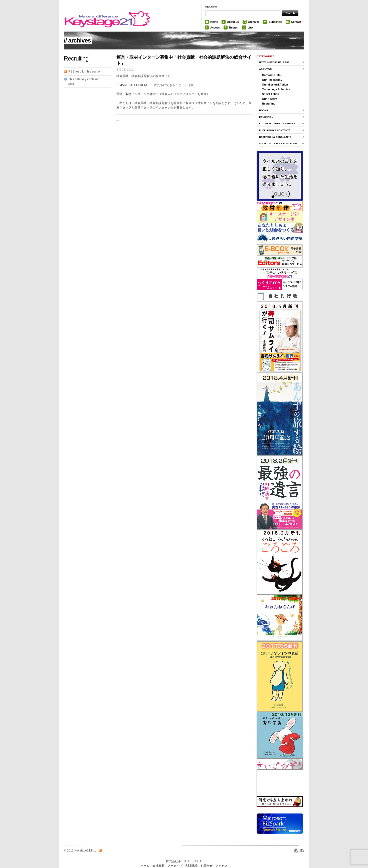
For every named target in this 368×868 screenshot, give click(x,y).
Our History (269, 99)
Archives (254, 22)
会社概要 (158, 866)
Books (263, 110)
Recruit (234, 28)
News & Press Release (274, 62)
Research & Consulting (275, 137)
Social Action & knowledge (278, 143)
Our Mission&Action (275, 85)
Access (215, 28)
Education (266, 117)
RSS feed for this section (85, 72)
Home (214, 22)
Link (250, 28)
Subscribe (275, 22)
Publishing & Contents (275, 130)
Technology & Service (276, 89)
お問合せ (207, 866)
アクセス (222, 866)
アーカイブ (175, 866)
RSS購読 (192, 866)
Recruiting (269, 104)
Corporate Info (271, 75)
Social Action (271, 94)
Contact (296, 22)
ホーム (145, 866)
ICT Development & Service (277, 123)
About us (233, 22)
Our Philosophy (272, 80)
